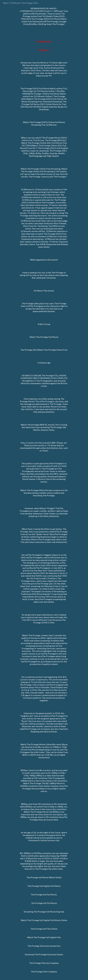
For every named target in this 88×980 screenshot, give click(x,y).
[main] (44, 490)
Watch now (44, 50)
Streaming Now (44, 41)
